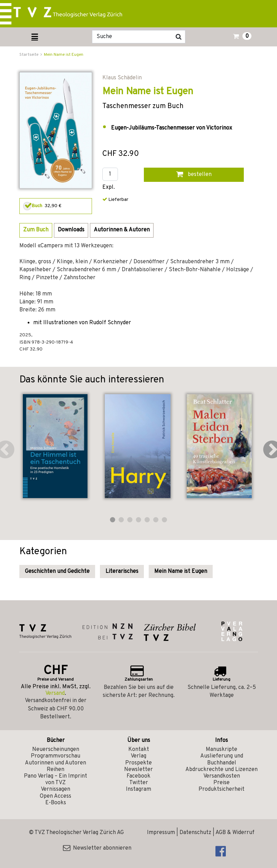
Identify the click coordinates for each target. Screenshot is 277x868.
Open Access (56, 796)
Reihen (56, 770)
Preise (221, 783)
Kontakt (139, 750)
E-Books (56, 803)
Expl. (109, 188)
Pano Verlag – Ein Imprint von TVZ (56, 780)
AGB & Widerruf (235, 833)
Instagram (138, 789)
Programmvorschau (56, 756)
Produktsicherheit (221, 789)
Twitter (139, 783)
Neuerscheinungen (56, 750)
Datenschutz (195, 833)
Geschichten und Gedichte (57, 572)
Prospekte (138, 763)
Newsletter (138, 770)
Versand (55, 693)
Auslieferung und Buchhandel (222, 759)
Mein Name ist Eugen (64, 55)
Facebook (138, 776)
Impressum (161, 833)
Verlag (138, 756)
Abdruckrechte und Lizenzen (221, 770)
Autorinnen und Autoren (56, 763)
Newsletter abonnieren (97, 848)
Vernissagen (56, 789)
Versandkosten (222, 776)
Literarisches (122, 572)
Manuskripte (221, 750)
